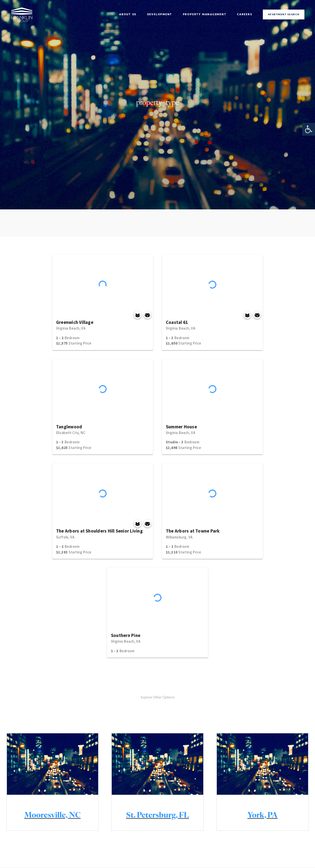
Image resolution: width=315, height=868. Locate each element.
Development (160, 14)
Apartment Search (284, 14)
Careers (245, 14)
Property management (205, 14)
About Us (128, 14)
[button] (309, 129)
